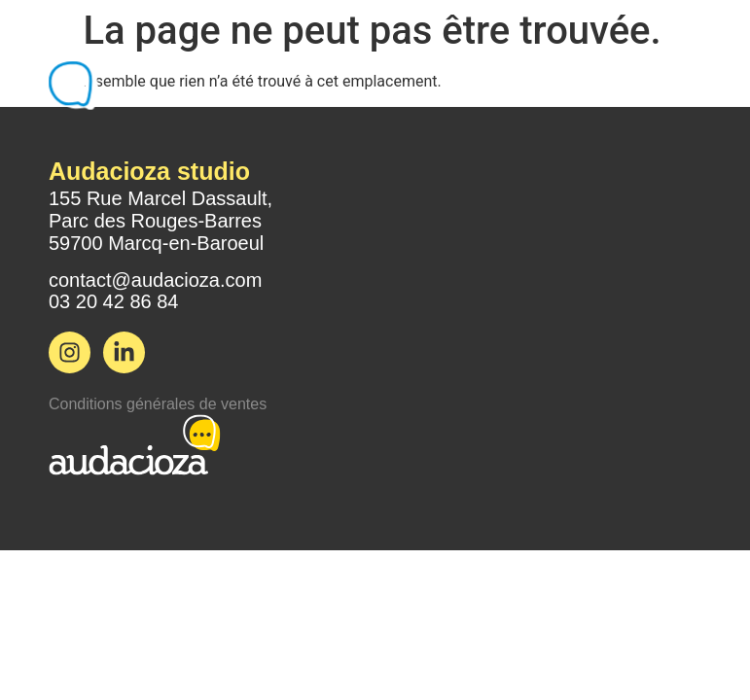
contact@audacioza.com (155, 280)
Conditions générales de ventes (158, 404)
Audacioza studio (149, 171)
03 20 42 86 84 (113, 301)
